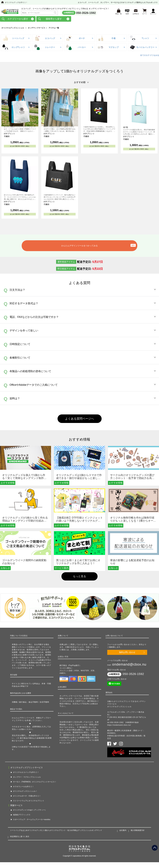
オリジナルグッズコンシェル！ (25, 792)
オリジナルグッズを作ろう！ (16, 2)
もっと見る (79, 577)
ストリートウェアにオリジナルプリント (29, 802)
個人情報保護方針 (138, 831)
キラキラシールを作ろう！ (23, 787)
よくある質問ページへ (79, 419)
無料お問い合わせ (127, 653)
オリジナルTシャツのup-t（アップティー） (30, 811)
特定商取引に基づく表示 (20, 837)
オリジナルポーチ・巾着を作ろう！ (27, 797)
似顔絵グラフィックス (22, 816)
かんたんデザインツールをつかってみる (79, 246)
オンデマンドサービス (37, 29)
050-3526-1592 (86, 13)
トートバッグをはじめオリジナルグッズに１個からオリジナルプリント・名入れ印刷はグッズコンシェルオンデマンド (56, 831)
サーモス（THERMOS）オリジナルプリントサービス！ (35, 783)
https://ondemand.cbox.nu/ (119, 726)
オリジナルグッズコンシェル (13, 29)
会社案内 (123, 831)
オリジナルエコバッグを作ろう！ (26, 773)
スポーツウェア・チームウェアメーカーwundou (32, 820)
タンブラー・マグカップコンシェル (27, 778)
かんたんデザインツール (22, 719)
